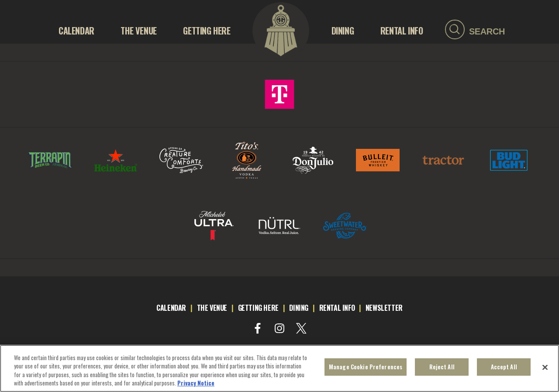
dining (299, 308)
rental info (337, 308)
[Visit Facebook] (258, 328)
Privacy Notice (196, 385)
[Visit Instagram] (279, 328)
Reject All (442, 369)
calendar (171, 308)
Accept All (504, 369)
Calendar (76, 31)
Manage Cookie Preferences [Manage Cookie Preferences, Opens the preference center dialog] (366, 369)
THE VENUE (138, 31)
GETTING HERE (207, 31)
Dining (343, 31)
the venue (212, 308)
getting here (258, 308)
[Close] (545, 370)
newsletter (384, 308)
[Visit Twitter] (301, 328)
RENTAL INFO (402, 31)
